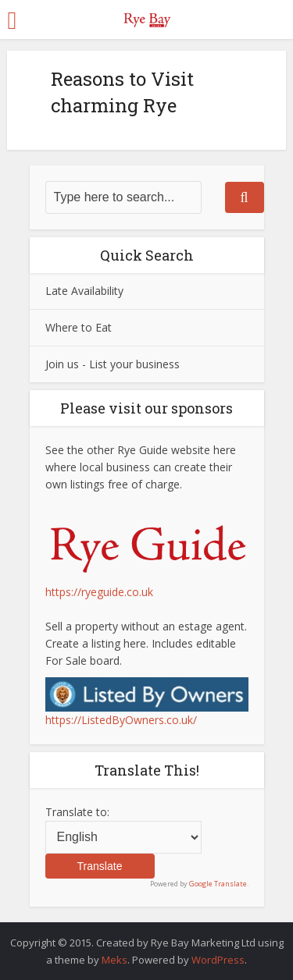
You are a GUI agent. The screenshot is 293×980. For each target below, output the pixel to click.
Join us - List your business (113, 364)
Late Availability (84, 291)
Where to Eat (79, 327)
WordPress (218, 960)
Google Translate (218, 884)
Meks (114, 960)
